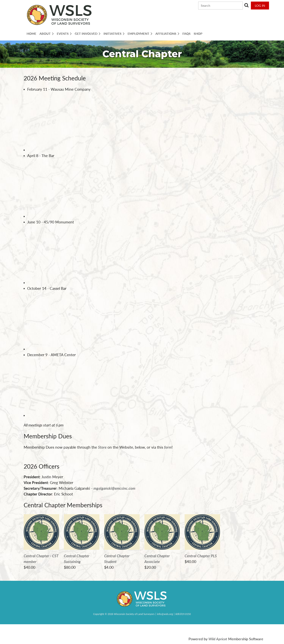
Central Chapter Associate (157, 559)
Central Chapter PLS (201, 556)
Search (247, 5)
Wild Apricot (218, 639)
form (168, 447)
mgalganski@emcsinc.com (114, 488)
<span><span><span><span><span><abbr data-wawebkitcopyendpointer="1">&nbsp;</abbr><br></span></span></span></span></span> (67, 122)
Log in (260, 5)
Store (102, 447)
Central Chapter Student (117, 559)
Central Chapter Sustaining (77, 559)
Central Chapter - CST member (41, 559)
